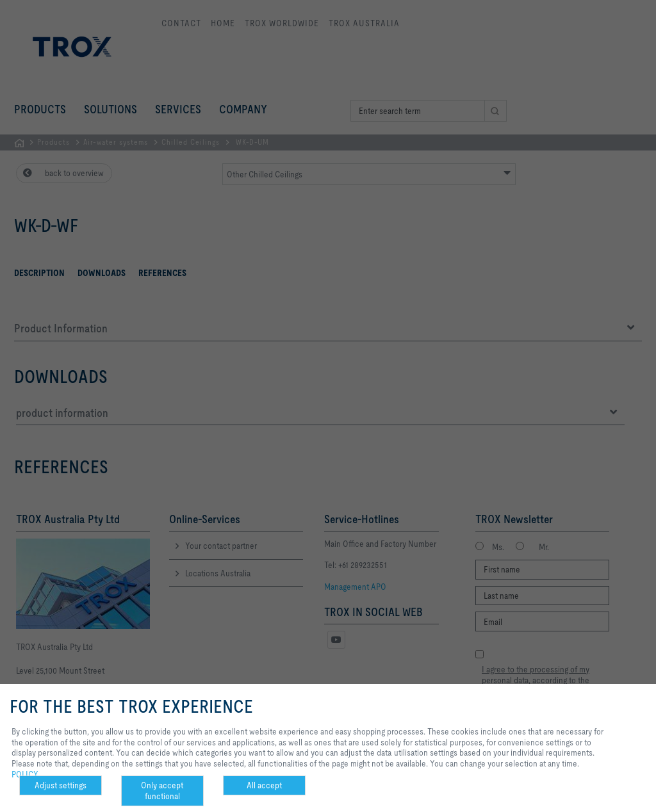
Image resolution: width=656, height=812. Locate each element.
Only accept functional (162, 791)
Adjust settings (61, 785)
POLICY (25, 774)
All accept (264, 785)
